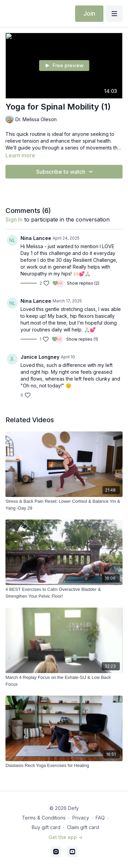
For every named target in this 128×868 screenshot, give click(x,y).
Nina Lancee (36, 238)
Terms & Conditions (44, 818)
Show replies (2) (83, 283)
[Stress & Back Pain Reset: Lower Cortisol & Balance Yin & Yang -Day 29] (64, 505)
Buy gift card (46, 827)
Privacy (81, 818)
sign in (14, 219)
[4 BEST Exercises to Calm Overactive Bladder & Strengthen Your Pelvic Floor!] (64, 593)
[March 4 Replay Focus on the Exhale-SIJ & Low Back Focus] (64, 681)
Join (89, 13)
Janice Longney (40, 357)
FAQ (100, 818)
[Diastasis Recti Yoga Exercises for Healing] (64, 766)
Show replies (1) (82, 339)
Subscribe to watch (66, 172)
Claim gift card (83, 827)
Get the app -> (66, 837)
